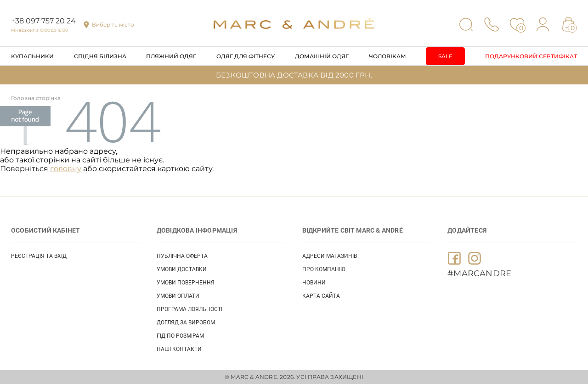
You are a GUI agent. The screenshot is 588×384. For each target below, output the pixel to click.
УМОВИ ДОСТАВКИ (182, 269)
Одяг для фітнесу (246, 56)
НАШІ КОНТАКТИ (179, 349)
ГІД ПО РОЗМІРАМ (180, 336)
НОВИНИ (314, 283)
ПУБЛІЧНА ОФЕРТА (182, 256)
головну (66, 169)
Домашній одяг (322, 56)
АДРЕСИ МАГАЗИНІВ (330, 256)
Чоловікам (387, 56)
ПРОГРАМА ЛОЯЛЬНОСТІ (189, 309)
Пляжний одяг (171, 56)
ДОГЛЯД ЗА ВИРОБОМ (186, 323)
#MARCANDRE (479, 273)
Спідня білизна (100, 56)
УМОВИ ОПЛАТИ (178, 296)
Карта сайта (321, 296)
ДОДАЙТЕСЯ (467, 230)
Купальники (32, 56)
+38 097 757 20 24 (43, 21)
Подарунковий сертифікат (531, 56)
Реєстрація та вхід (39, 256)
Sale (445, 56)
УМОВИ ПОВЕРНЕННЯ (186, 283)
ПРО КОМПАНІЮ (324, 269)
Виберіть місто (113, 25)
